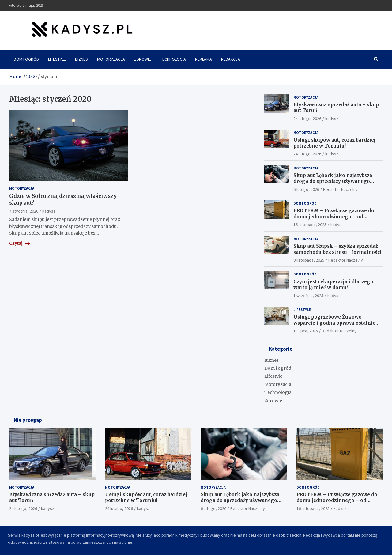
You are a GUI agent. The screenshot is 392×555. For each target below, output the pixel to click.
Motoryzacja (111, 59)
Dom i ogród (26, 59)
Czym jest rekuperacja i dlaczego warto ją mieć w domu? (333, 285)
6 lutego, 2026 (306, 189)
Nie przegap (28, 420)
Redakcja (231, 59)
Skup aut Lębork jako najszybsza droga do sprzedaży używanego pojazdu (333, 181)
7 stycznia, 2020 (24, 211)
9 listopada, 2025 (309, 260)
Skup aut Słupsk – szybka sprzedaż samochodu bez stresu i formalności (337, 249)
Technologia (173, 59)
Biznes (81, 59)
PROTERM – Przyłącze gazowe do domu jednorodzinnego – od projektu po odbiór (334, 217)
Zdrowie (143, 59)
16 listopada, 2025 (310, 225)
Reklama (204, 59)
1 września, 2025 (308, 296)
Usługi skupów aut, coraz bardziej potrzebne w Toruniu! (334, 143)
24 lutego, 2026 (307, 119)
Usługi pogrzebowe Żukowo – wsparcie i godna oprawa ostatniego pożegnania (338, 323)
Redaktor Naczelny (340, 189)
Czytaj (20, 243)
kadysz (49, 211)
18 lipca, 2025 (306, 331)
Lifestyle (57, 59)
